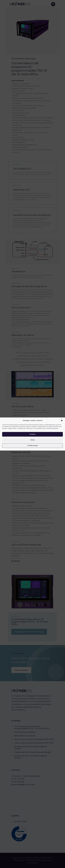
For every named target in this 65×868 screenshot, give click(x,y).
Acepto (33, 434)
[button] (62, 420)
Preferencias (33, 445)
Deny (33, 440)
